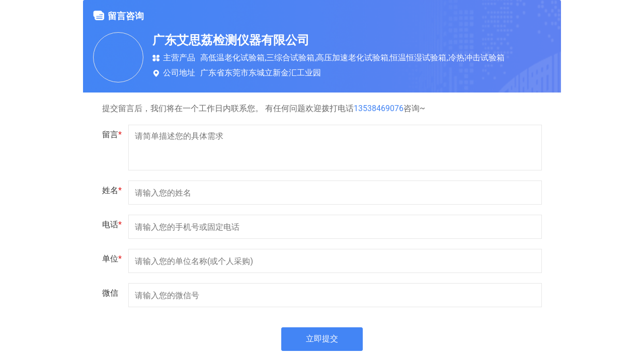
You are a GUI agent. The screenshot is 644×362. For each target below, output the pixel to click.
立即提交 (322, 339)
